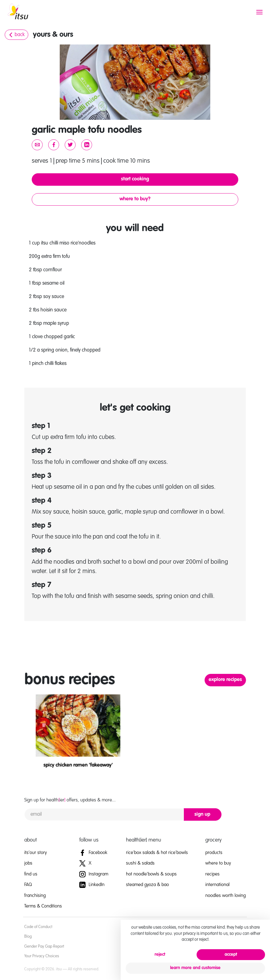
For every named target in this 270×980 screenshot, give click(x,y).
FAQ (28, 885)
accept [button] (231, 954)
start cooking (135, 179)
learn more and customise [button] (195, 968)
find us (31, 874)
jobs (28, 863)
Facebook (93, 853)
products (214, 853)
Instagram (94, 874)
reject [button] (160, 954)
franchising (35, 896)
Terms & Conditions (43, 906)
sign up (202, 814)
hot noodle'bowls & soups (151, 874)
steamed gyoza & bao (147, 885)
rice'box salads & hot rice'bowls (157, 853)
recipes (212, 874)
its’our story (35, 853)
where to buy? (135, 199)
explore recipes (239, 680)
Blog (28, 937)
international (217, 885)
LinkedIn (92, 885)
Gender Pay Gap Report (44, 947)
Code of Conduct (38, 927)
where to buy (218, 863)
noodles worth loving (226, 896)
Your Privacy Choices (42, 956)
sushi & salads (140, 863)
